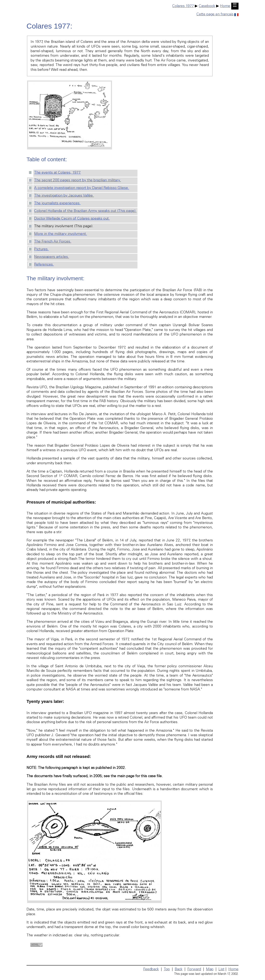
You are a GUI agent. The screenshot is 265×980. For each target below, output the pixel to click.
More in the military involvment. (61, 234)
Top (167, 969)
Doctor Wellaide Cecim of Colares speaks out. (72, 219)
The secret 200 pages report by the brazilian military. (78, 180)
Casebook (207, 6)
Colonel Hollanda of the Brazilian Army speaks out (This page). (85, 211)
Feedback (151, 969)
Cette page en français (217, 14)
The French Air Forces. (53, 242)
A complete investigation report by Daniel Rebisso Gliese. (82, 188)
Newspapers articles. (52, 257)
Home (225, 6)
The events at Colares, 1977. (57, 173)
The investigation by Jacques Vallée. (64, 196)
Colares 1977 (183, 6)
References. (44, 265)
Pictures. (41, 249)
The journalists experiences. (57, 203)
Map (210, 969)
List (221, 969)
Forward (194, 969)
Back (179, 969)
